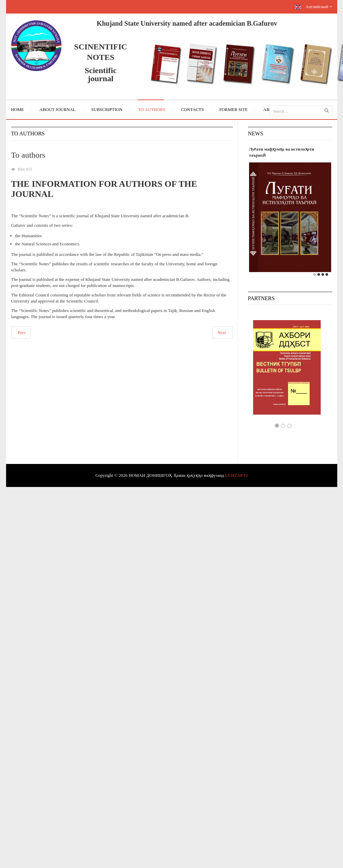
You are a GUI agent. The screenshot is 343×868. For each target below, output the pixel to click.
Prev (22, 332)
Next (222, 332)
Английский (314, 7)
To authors (28, 155)
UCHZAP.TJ (236, 475)
